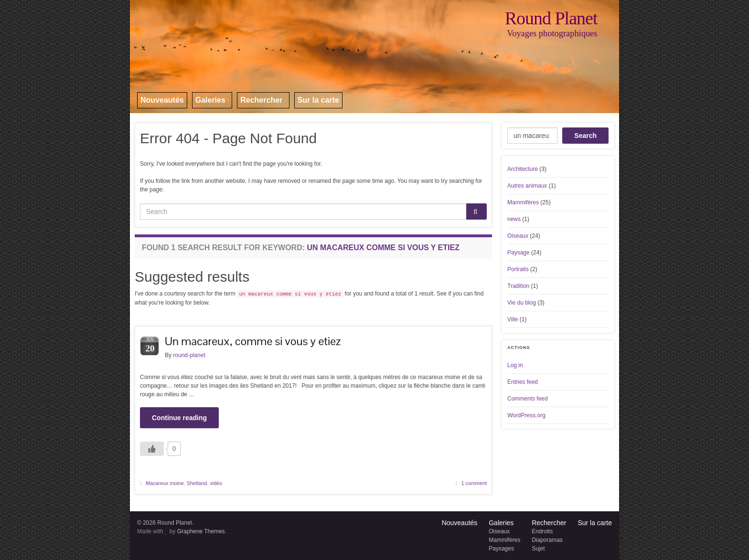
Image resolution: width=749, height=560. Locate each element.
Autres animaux (527, 186)
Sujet (538, 549)
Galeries (212, 100)
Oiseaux (518, 236)
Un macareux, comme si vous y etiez (253, 341)
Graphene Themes (201, 531)
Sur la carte (318, 100)
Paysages (501, 549)
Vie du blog (522, 303)
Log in (515, 365)
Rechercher (263, 100)
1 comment (474, 483)
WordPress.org (526, 415)
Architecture (523, 169)
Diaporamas (547, 540)
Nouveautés (162, 100)
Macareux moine (165, 483)
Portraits (518, 269)
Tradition (518, 286)
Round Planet (551, 18)
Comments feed (528, 399)
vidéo (216, 483)
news (514, 219)
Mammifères (523, 202)
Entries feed (523, 382)
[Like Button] (152, 449)
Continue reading (179, 418)
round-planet (189, 355)
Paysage (519, 253)
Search (585, 136)
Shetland (197, 483)
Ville (513, 319)
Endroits (542, 531)
